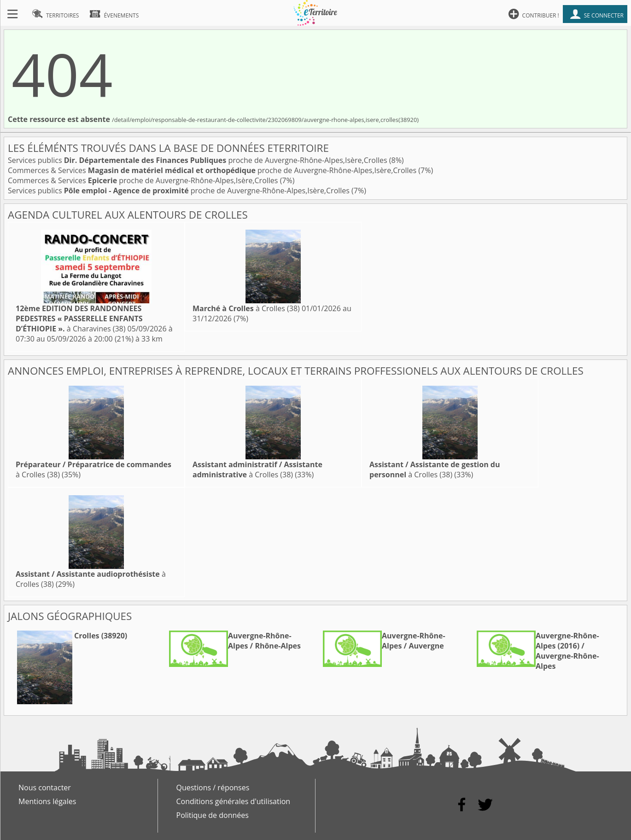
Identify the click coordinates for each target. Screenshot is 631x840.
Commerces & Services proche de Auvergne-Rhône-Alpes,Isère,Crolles (213, 170)
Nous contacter (45, 788)
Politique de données (213, 815)
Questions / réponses (213, 788)
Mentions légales (47, 801)
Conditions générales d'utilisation (234, 801)
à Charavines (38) (79, 319)
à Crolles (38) (246, 308)
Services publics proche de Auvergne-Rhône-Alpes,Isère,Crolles (199, 160)
